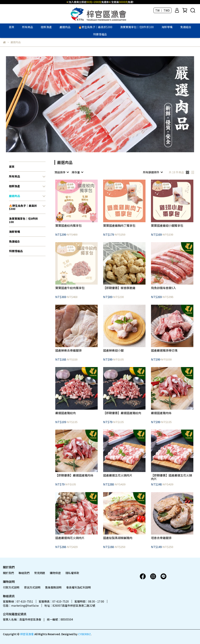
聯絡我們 (24, 573)
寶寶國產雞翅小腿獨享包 (167, 226)
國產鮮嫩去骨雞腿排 (68, 351)
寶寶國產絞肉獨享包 (68, 226)
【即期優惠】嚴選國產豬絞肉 (122, 413)
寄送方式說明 (32, 587)
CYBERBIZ (84, 634)
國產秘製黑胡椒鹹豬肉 (118, 538)
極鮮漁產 (46, 27)
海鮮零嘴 (167, 27)
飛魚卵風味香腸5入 (163, 288)
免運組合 (186, 27)
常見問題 (40, 573)
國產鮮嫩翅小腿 (113, 351)
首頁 (12, 27)
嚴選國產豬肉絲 (161, 413)
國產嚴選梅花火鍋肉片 (70, 538)
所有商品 (28, 27)
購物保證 (55, 573)
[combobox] (62, 172)
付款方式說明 (11, 587)
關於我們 (8, 573)
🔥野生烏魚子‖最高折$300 (95, 27)
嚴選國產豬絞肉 (66, 413)
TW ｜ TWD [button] (162, 10)
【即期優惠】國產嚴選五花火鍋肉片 (171, 477)
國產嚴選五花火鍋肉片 (118, 475)
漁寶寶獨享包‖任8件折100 (137, 27)
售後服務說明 (53, 587)
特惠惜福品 (100, 34)
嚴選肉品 (65, 27)
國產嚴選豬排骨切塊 (164, 351)
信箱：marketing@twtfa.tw (21, 605)
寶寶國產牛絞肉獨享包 (70, 288)
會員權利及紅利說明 (79, 587)
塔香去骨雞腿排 (161, 538)
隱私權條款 (72, 573)
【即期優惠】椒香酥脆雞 (119, 288)
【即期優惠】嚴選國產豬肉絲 (74, 475)
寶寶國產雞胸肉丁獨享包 (119, 226)
